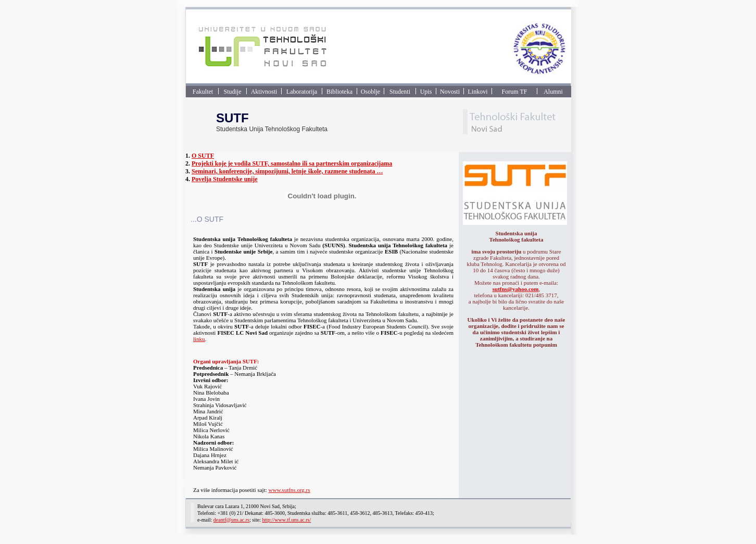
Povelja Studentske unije (225, 179)
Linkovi (478, 92)
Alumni (553, 92)
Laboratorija (302, 92)
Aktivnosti (264, 92)
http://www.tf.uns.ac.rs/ (286, 520)
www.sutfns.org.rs (289, 490)
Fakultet (203, 92)
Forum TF (515, 92)
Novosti (450, 92)
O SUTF (203, 156)
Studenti (400, 92)
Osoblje (370, 92)
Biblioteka (339, 92)
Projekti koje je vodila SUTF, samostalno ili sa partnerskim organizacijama (292, 163)
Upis (426, 92)
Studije (232, 92)
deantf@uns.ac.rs (231, 520)
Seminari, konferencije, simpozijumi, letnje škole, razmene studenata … (287, 171)
